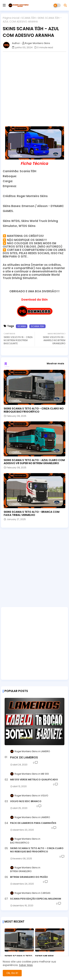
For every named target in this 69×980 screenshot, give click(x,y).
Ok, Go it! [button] (12, 973)
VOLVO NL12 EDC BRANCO (26, 801)
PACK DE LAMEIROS (24, 758)
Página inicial (11, 18)
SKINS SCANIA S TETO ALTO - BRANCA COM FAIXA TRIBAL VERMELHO (32, 513)
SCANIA (22, 326)
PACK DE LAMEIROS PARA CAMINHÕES (33, 823)
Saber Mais (26, 965)
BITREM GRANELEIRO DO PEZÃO (29, 877)
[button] (65, 5)
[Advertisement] (34, 89)
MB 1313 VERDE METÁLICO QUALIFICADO (34, 780)
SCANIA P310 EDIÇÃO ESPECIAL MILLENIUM (36, 899)
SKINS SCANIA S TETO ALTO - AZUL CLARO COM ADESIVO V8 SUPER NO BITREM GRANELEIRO (34, 462)
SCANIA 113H (29, 18)
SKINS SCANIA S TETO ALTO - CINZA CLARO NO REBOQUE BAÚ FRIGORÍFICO (34, 410)
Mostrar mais (55, 363)
